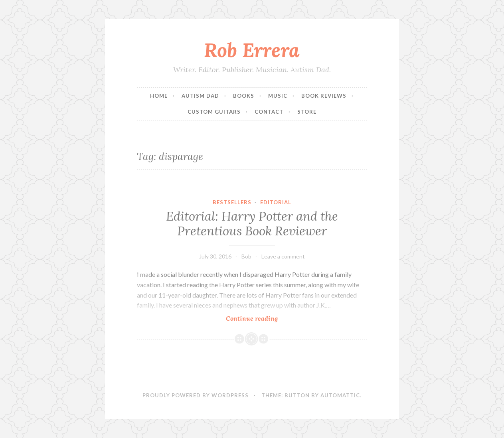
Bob (246, 256)
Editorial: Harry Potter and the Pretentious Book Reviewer (252, 224)
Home (159, 96)
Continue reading (269, 318)
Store (307, 112)
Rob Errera (252, 50)
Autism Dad (200, 96)
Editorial (276, 202)
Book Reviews (324, 96)
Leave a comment (283, 256)
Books (244, 96)
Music (278, 96)
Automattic (340, 395)
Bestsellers (232, 202)
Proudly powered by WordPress (196, 395)
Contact (269, 112)
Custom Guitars (214, 112)
